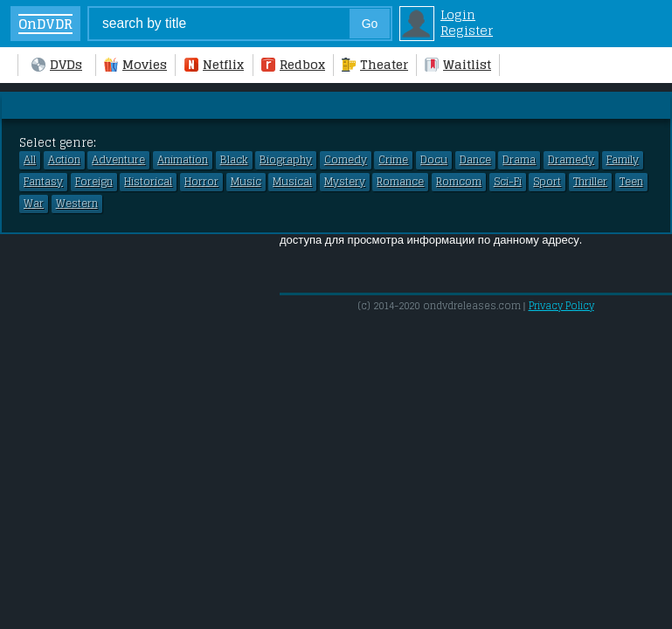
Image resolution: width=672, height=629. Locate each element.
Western (77, 204)
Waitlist (458, 65)
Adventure (118, 160)
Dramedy (571, 160)
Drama (519, 160)
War (34, 204)
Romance (400, 182)
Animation (183, 160)
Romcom (459, 182)
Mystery (345, 182)
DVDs (57, 65)
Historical (148, 182)
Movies (135, 65)
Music (246, 182)
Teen (631, 182)
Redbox (293, 65)
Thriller (590, 182)
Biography (286, 160)
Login (458, 15)
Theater (375, 65)
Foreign (94, 182)
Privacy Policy (561, 306)
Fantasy (43, 182)
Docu (434, 160)
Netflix (214, 65)
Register (467, 31)
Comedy (346, 160)
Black (234, 160)
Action (64, 160)
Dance (475, 160)
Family (623, 160)
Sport (547, 182)
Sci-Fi (508, 182)
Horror (201, 182)
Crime (393, 160)
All (30, 160)
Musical (292, 182)
